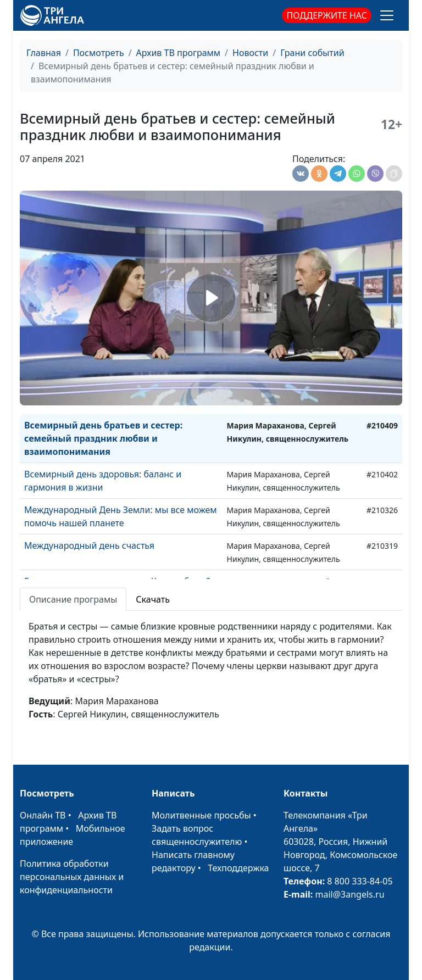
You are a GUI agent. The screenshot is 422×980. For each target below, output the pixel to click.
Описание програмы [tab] (73, 599)
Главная (44, 53)
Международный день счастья (89, 545)
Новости (250, 53)
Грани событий (312, 53)
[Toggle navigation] (387, 15)
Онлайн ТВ (43, 815)
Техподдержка (238, 868)
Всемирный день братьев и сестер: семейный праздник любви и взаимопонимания (103, 438)
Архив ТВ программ (179, 53)
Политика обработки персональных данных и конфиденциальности (72, 877)
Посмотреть (99, 53)
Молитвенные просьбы (201, 815)
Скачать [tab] (153, 599)
